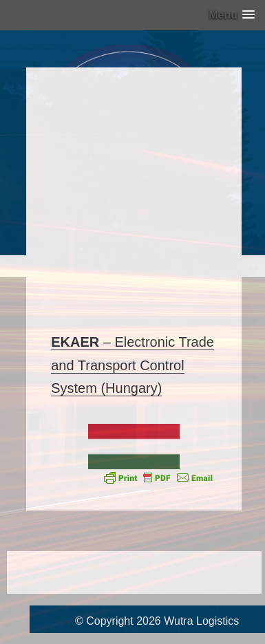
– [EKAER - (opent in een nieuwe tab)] (83, 342)
